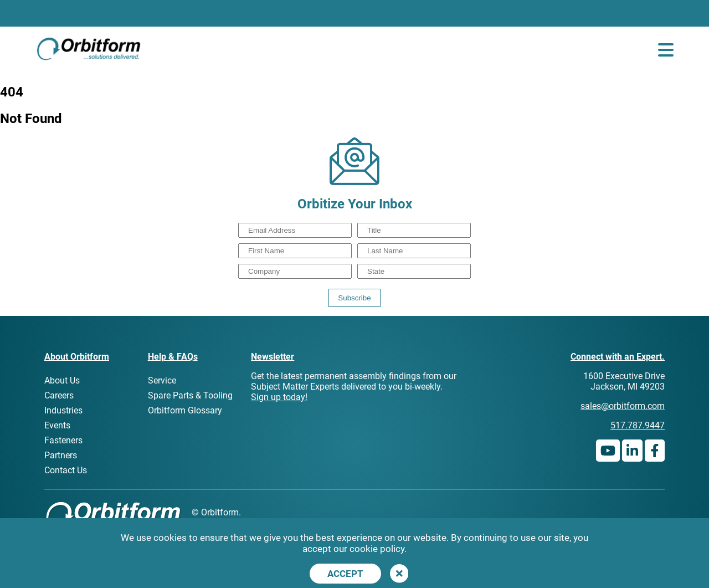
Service (162, 380)
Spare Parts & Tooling (190, 395)
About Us (62, 380)
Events (57, 425)
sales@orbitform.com (623, 406)
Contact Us (66, 470)
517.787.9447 (638, 425)
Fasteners (63, 440)
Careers (59, 395)
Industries (63, 410)
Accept (345, 574)
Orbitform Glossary (185, 410)
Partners (61, 455)
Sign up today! (279, 397)
